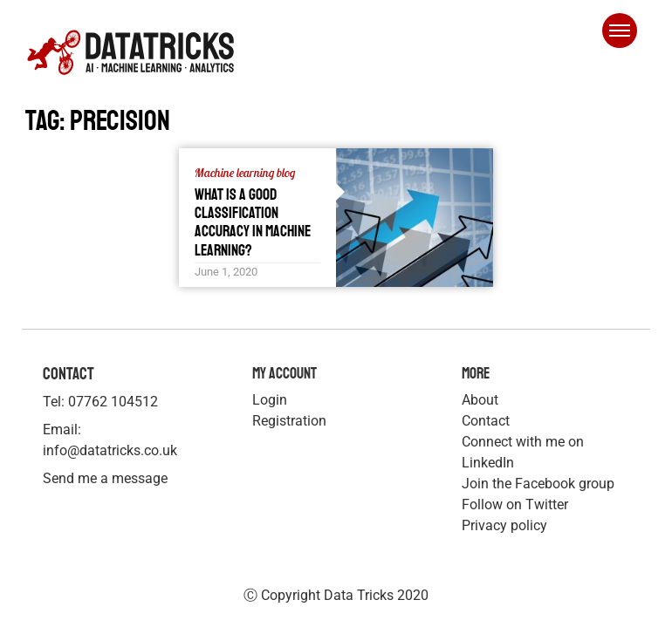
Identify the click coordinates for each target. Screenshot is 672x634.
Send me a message (105, 478)
